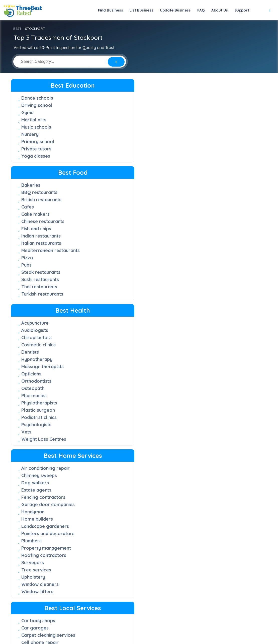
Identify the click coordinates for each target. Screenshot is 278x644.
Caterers (195, 265)
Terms (212, 630)
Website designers (205, 367)
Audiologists (198, 105)
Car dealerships (38, 461)
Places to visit (200, 519)
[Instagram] (204, 622)
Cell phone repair (122, 265)
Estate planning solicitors (130, 468)
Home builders (37, 294)
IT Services (197, 301)
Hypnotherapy (201, 134)
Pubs (108, 178)
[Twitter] (195, 622)
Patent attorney (120, 503)
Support (242, 10)
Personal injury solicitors (130, 510)
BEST (17, 29)
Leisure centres (202, 497)
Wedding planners (205, 374)
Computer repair (121, 287)
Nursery (30, 134)
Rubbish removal (121, 396)
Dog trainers (199, 280)
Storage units (118, 410)
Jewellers (32, 490)
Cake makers (117, 127)
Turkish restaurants (124, 207)
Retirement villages (124, 388)
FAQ (201, 10)
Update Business (175, 10)
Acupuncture (199, 98)
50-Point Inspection (120, 584)
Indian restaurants (123, 149)
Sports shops (36, 519)
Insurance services (205, 294)
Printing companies (124, 374)
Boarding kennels (204, 461)
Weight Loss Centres (207, 214)
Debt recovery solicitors (130, 446)
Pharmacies (198, 171)
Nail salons (197, 504)
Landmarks (197, 490)
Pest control (116, 367)
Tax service (198, 352)
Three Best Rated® (136, 640)
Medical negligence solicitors (124, 493)
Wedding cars (200, 548)
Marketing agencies (206, 309)
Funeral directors (122, 330)
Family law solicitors (125, 475)
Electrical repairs (122, 308)
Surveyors (33, 338)
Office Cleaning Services (130, 352)
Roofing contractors (44, 330)
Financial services (204, 287)
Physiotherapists (203, 178)
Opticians (195, 149)
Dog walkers (35, 258)
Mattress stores (38, 497)
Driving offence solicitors (131, 454)
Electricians (115, 316)
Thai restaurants (121, 200)
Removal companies (125, 381)
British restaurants (123, 113)
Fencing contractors (43, 272)
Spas (190, 526)
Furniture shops (38, 483)
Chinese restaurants (125, 134)
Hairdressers (199, 475)
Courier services (121, 294)
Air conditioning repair (45, 243)
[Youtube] (210, 622)
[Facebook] (187, 622)
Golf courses (199, 468)
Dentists (194, 127)
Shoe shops (34, 512)
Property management (46, 323)
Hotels (192, 483)
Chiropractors (200, 113)
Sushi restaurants (122, 192)
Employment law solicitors (132, 461)
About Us (220, 10)
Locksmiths (115, 345)
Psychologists (200, 200)
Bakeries (113, 98)
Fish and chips (118, 142)
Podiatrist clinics (203, 192)
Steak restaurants (123, 185)
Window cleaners (40, 359)
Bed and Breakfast (206, 454)
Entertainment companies (131, 323)
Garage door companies (48, 279)
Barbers (194, 439)
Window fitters (37, 367)
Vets (190, 207)
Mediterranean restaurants (132, 163)
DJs (189, 272)
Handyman (33, 287)
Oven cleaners (119, 359)
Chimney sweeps (39, 250)
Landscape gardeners (45, 301)
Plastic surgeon (202, 185)
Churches (113, 272)
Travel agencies (202, 541)
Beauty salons (200, 446)
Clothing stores (38, 468)
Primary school (38, 142)
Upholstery (33, 352)
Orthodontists (200, 156)
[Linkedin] (217, 622)
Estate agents (36, 265)
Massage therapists (206, 142)
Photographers (202, 331)
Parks (191, 512)
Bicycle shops (36, 446)
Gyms (27, 113)
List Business (142, 10)
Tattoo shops (36, 526)
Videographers (201, 360)
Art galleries (35, 439)
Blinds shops (35, 454)
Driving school (37, 105)
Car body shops (120, 243)
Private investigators (208, 338)
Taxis (191, 533)
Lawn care (114, 338)
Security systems (121, 403)
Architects (196, 258)
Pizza (109, 171)
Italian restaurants (123, 156)
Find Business (111, 10)
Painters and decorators (48, 308)
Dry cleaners (117, 301)
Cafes (109, 120)
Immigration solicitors (127, 483)
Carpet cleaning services (130, 258)
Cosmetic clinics (202, 120)
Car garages (117, 250)
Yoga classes (36, 156)
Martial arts (34, 120)
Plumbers (31, 316)
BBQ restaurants (121, 105)
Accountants (199, 251)
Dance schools (37, 98)
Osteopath (197, 163)
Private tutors (36, 149)
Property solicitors (123, 517)
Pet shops (32, 504)
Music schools (36, 127)
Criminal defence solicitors (132, 439)
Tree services (36, 345)
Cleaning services (122, 279)
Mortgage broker (204, 316)
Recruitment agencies (209, 345)
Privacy (194, 630)
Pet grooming (200, 323)
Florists (29, 475)
